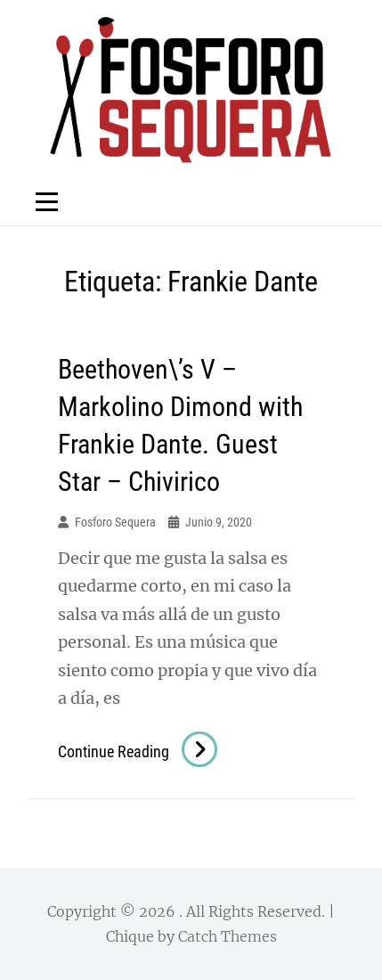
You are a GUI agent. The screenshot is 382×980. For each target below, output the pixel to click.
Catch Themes (228, 936)
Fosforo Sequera (115, 522)
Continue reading (138, 751)
